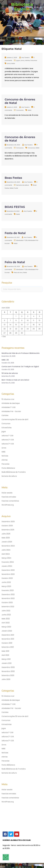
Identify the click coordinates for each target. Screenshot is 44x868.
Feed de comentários (10, 501)
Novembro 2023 (8, 574)
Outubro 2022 (7, 602)
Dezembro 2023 (8, 570)
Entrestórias (7, 428)
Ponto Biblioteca (8, 468)
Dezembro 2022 (8, 594)
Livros (23, 60)
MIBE (3, 452)
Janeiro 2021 (7, 663)
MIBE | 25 (5, 360)
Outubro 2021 (7, 643)
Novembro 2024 (8, 546)
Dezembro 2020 (8, 667)
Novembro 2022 (8, 598)
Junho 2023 (6, 582)
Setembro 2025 (8, 530)
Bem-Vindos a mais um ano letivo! (15, 380)
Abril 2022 (6, 623)
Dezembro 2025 (8, 522)
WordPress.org (8, 505)
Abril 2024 (6, 554)
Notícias (5, 456)
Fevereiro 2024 (8, 562)
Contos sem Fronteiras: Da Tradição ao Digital (20, 367)
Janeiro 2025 (7, 542)
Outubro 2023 (7, 578)
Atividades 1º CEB (22, 240)
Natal (13, 63)
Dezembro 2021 (8, 635)
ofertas (27, 60)
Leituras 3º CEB (8, 444)
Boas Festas (13, 178)
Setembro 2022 (8, 607)
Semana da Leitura (23, 185)
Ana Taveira (25, 58)
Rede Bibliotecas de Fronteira (14, 472)
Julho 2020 (6, 679)
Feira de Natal (15, 262)
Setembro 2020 (8, 675)
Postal (16, 188)
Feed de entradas (9, 497)
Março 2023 (6, 586)
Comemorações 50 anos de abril (15, 419)
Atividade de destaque (11, 403)
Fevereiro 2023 (8, 590)
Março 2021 (6, 659)
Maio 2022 (6, 619)
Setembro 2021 (8, 647)
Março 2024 (6, 558)
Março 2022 (6, 627)
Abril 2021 (5, 655)
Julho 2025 (6, 534)
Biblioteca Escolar (22, 7)
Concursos (20, 110)
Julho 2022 (6, 611)
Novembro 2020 (8, 671)
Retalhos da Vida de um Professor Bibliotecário (21, 353)
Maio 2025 (6, 538)
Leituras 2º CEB (8, 440)
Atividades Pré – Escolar (11, 411)
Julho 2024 (6, 550)
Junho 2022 (6, 615)
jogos (18, 60)
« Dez (4, 337)
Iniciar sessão (7, 493)
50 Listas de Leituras (10, 373)
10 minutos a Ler (8, 399)
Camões (5, 415)
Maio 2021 (5, 651)
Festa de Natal (15, 233)
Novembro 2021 (8, 639)
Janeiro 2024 (7, 566)
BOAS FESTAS (15, 207)
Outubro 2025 (7, 526)
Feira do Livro (18, 272)
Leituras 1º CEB (7, 436)
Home (22, 29)
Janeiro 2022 (7, 631)
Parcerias (34, 60)
